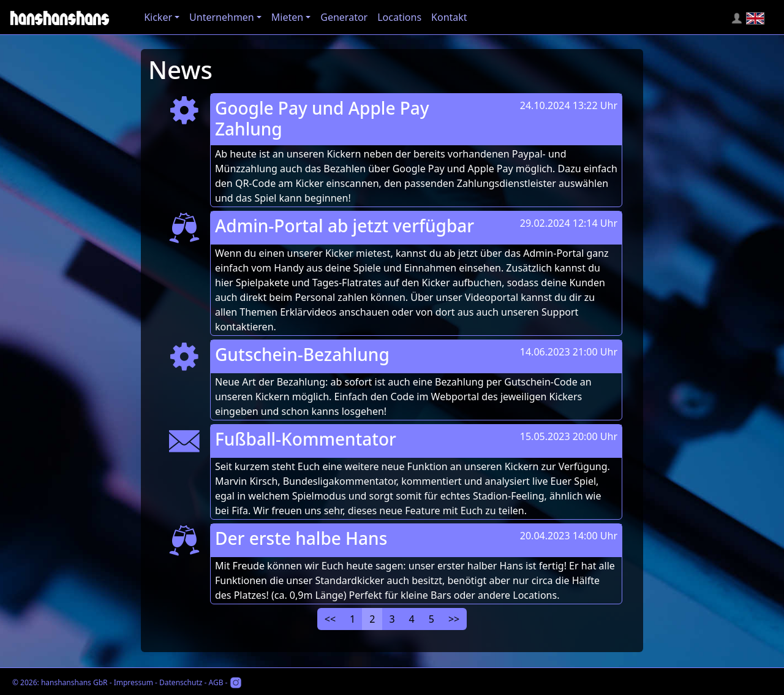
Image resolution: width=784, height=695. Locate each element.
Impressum (134, 682)
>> (454, 619)
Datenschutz (181, 682)
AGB (216, 682)
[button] (162, 17)
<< (330, 619)
